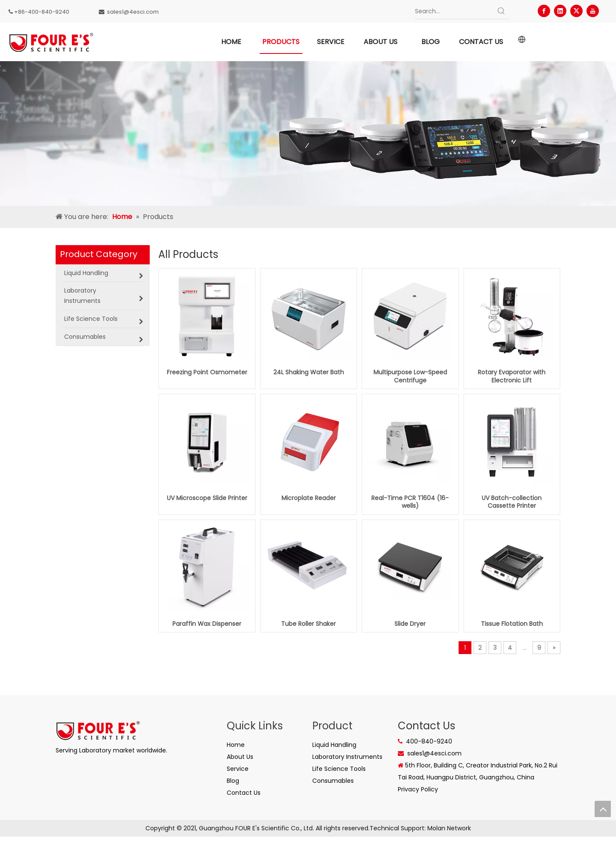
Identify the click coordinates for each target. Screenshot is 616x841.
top (603, 809)
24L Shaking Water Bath (309, 372)
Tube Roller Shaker (308, 624)
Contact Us (244, 793)
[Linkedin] (560, 11)
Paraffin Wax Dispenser (207, 624)
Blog (233, 781)
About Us (240, 757)
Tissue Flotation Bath (512, 624)
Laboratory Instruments (347, 757)
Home (236, 745)
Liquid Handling (334, 745)
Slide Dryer (410, 624)
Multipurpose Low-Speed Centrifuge (410, 376)
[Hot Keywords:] (501, 11)
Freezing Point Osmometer (207, 372)
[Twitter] (576, 11)
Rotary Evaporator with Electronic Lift (512, 376)
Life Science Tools (339, 769)
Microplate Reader (309, 498)
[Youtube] (593, 11)
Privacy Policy (418, 789)
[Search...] (454, 11)
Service (238, 769)
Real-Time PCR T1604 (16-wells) (410, 502)
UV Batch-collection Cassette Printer (512, 502)
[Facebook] (544, 11)
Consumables (333, 781)
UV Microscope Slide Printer (207, 498)
